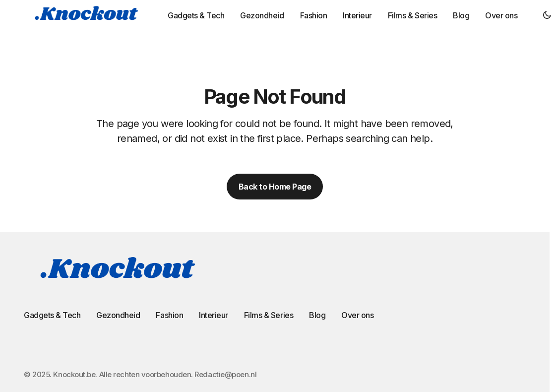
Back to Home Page (275, 187)
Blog (317, 315)
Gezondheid (118, 315)
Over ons (357, 315)
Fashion (169, 315)
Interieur (214, 315)
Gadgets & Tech (52, 315)
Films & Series (269, 315)
